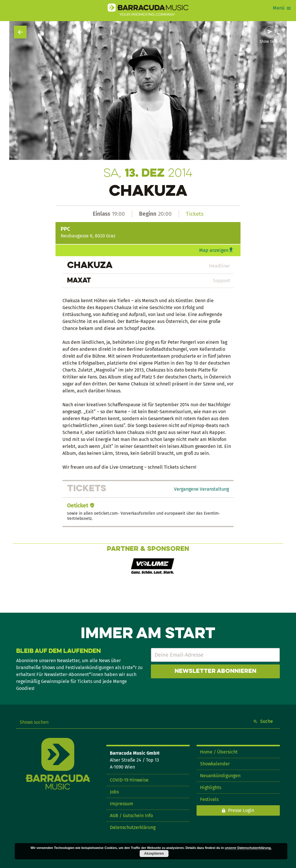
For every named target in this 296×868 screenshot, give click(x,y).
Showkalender (215, 764)
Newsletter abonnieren (215, 671)
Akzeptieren (154, 854)
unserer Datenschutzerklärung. (248, 848)
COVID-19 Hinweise (129, 780)
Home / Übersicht (219, 752)
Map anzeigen (214, 250)
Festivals (209, 799)
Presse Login (241, 810)
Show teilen (270, 42)
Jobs (114, 792)
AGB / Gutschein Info (131, 816)
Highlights (211, 787)
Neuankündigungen (220, 776)
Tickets (195, 214)
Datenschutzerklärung (133, 827)
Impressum (122, 804)
